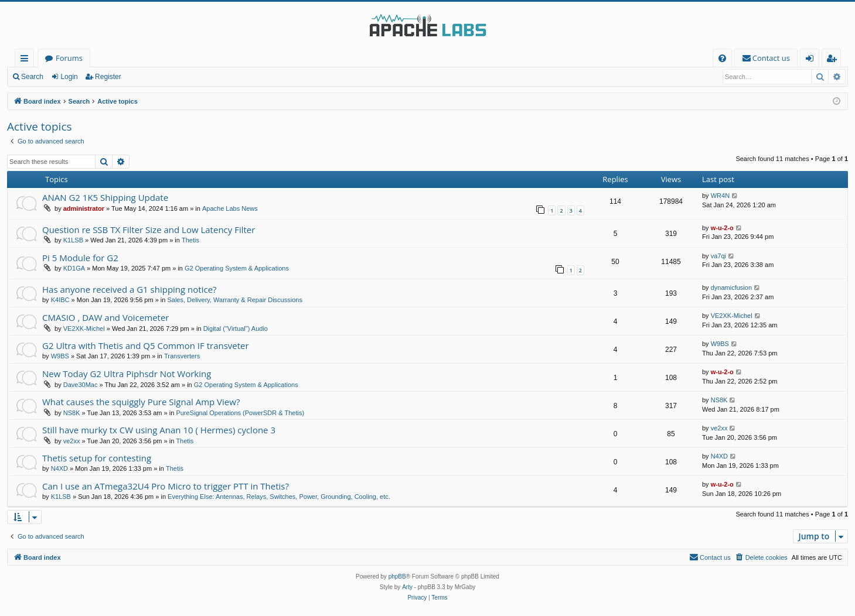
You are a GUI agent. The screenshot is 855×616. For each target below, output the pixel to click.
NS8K (72, 413)
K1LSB (73, 240)
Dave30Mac (81, 385)
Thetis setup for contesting (97, 458)
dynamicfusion (731, 288)
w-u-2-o (722, 228)
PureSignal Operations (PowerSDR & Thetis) (240, 413)
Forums (69, 58)
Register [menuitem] (834, 60)
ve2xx (72, 441)
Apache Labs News (230, 208)
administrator (84, 208)
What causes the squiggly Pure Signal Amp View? (141, 402)
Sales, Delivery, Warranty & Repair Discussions (234, 300)
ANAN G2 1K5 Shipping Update (105, 197)
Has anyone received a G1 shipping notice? (130, 289)
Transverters (182, 356)
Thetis (190, 240)
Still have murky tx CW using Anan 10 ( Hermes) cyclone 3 (159, 430)
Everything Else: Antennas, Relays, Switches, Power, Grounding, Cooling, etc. (279, 497)
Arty (407, 587)
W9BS (60, 356)
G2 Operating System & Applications (237, 268)
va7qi (718, 256)
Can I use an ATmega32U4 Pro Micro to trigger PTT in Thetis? (166, 486)
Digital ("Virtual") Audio (236, 328)
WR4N (720, 196)
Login (69, 77)
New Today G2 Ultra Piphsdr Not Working (127, 374)
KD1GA (74, 268)
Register (108, 77)
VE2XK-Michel (84, 328)
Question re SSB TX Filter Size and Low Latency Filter (149, 230)
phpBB (397, 576)
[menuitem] (722, 58)
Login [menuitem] (812, 60)
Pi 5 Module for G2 (80, 258)
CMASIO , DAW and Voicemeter (105, 317)
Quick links (27, 60)
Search (32, 77)
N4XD (59, 468)
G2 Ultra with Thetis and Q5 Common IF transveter (146, 345)
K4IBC (60, 300)
